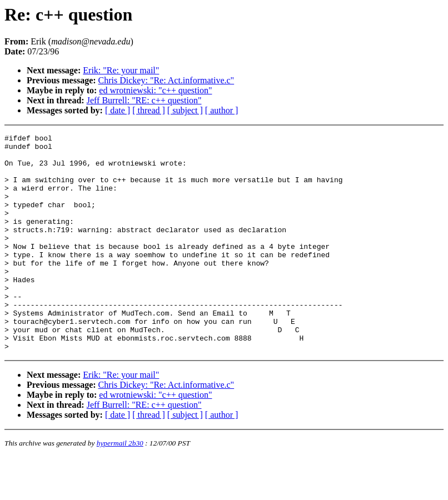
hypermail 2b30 (120, 486)
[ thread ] (149, 110)
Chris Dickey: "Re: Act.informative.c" (166, 80)
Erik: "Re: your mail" (121, 70)
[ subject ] (185, 110)
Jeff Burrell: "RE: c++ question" (144, 100)
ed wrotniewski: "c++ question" (155, 90)
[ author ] (222, 110)
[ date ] (118, 110)
